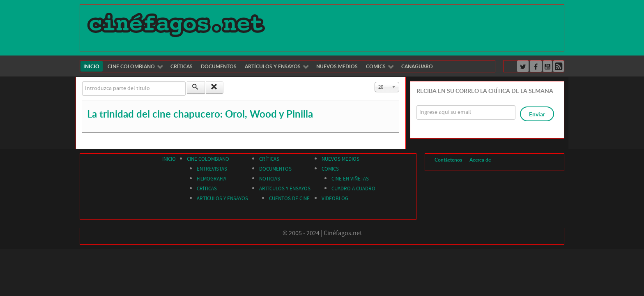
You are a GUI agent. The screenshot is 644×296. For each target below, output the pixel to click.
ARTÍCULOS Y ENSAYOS (222, 199)
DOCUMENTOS (275, 169)
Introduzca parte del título (82, 82)
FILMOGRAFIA (212, 179)
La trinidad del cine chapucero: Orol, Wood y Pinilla (200, 114)
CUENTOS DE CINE (289, 199)
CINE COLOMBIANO (208, 159)
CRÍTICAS (207, 189)
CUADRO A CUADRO (353, 189)
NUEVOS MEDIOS (340, 159)
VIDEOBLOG (335, 199)
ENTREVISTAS (212, 169)
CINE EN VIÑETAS (350, 179)
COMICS (330, 169)
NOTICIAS (270, 179)
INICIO (169, 159)
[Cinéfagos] (177, 24)
